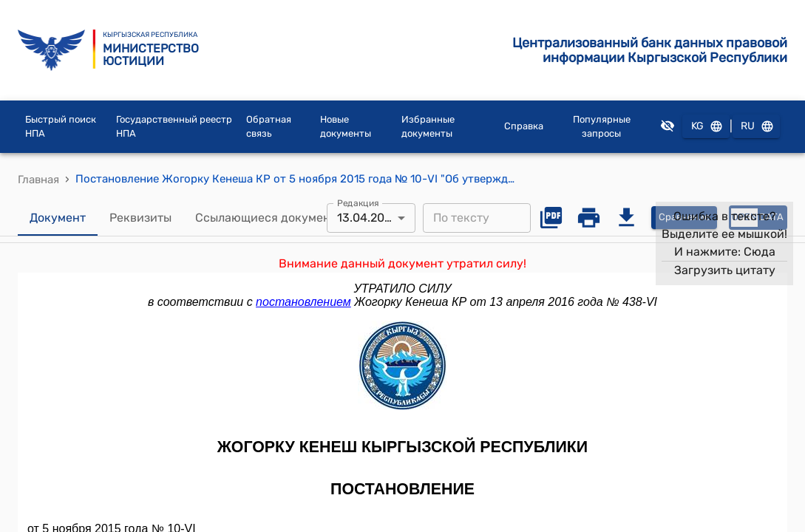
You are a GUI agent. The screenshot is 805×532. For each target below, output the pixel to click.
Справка (524, 126)
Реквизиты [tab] (140, 218)
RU (756, 127)
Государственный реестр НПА (174, 127)
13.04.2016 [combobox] (367, 218)
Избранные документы (428, 127)
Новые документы (346, 127)
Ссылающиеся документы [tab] (270, 218)
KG (706, 127)
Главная (38, 180)
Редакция (358, 202)
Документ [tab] (58, 218)
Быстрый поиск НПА (61, 127)
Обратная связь (269, 127)
